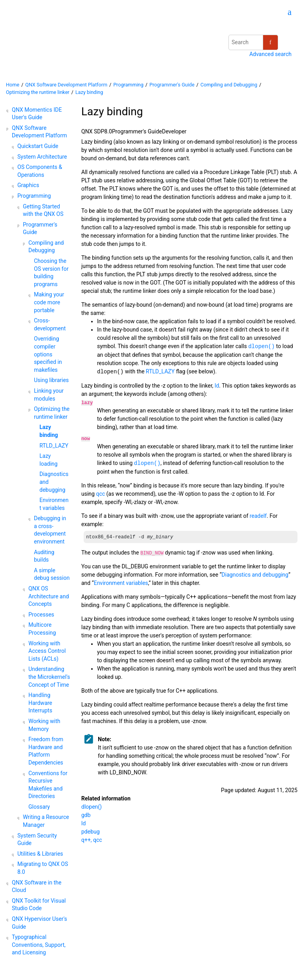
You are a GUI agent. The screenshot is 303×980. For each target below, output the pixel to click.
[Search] (270, 42)
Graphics (28, 185)
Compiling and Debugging (229, 85)
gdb (86, 815)
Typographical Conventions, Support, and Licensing (39, 945)
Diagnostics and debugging (255, 575)
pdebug (91, 832)
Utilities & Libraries (40, 854)
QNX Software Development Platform (66, 85)
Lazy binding (89, 92)
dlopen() (92, 807)
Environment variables (121, 583)
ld (83, 823)
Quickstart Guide (38, 146)
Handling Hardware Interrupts (40, 703)
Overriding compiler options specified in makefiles (48, 354)
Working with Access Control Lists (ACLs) (47, 651)
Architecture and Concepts (49, 596)
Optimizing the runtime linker (38, 92)
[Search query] (253, 42)
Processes (41, 615)
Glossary (39, 807)
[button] (9, 110)
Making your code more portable (49, 302)
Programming (128, 85)
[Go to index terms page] (286, 13)
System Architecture (42, 157)
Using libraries (51, 380)
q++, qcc (92, 840)
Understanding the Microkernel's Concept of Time (49, 677)
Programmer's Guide (172, 85)
